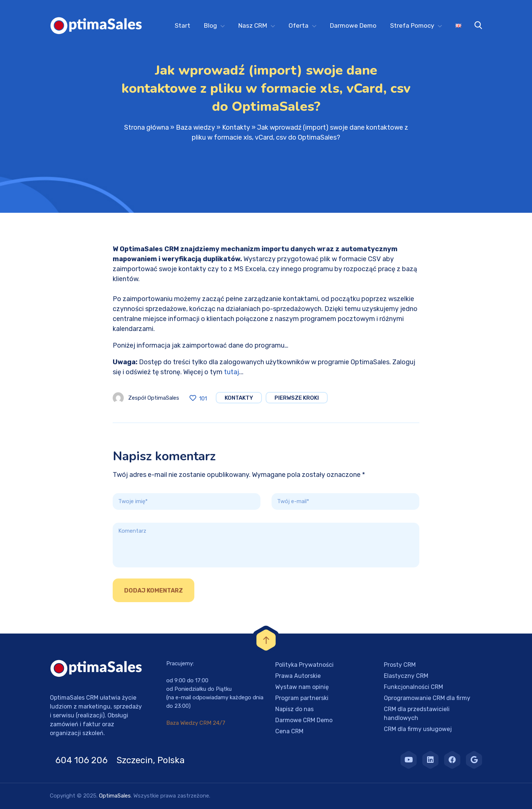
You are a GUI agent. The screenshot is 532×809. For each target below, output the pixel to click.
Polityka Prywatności (304, 665)
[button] (15, 794)
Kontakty (236, 127)
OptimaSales (115, 796)
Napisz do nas (294, 709)
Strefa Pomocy (412, 25)
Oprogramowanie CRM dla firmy (427, 698)
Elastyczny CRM (406, 676)
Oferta (299, 25)
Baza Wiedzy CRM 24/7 (196, 723)
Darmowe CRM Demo (304, 720)
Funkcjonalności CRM (413, 687)
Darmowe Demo (353, 25)
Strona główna (146, 127)
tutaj (231, 372)
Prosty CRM (400, 665)
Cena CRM (289, 731)
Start (183, 25)
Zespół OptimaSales (154, 398)
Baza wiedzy (195, 127)
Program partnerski (302, 698)
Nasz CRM (253, 25)
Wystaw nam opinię (302, 687)
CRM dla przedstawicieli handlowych (417, 714)
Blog (210, 25)
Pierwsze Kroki (297, 398)
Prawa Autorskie (298, 676)
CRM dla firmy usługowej (418, 729)
